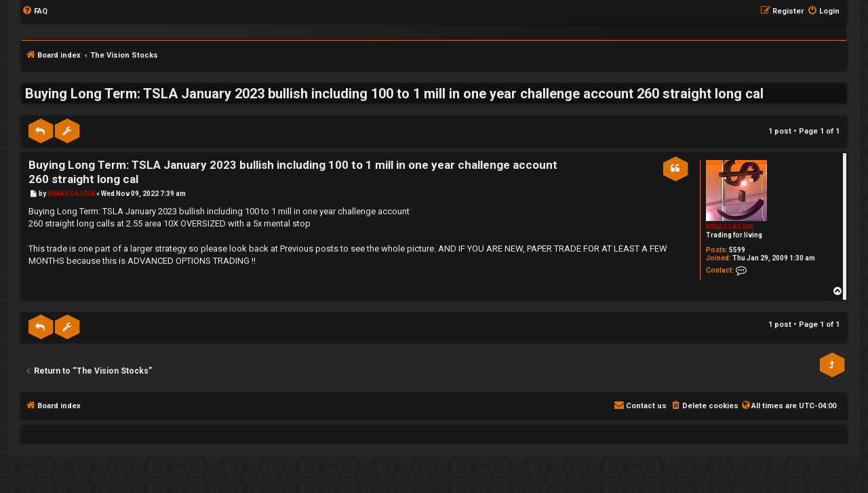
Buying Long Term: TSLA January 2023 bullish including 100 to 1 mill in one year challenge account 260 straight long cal (394, 94)
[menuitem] (35, 12)
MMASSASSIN (730, 227)
